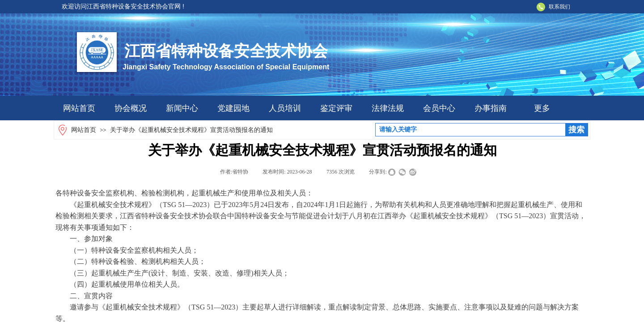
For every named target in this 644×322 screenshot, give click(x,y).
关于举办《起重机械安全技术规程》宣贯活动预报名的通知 (191, 130)
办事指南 (491, 108)
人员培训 (285, 108)
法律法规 (388, 108)
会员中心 (439, 108)
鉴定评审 (336, 108)
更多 (542, 108)
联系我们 (559, 7)
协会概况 (131, 108)
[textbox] (470, 130)
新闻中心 (182, 108)
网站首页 (79, 108)
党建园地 (233, 108)
